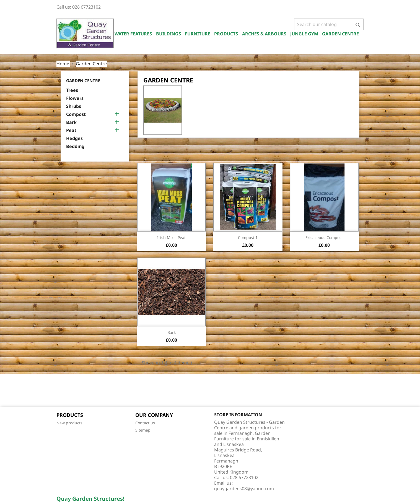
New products (69, 423)
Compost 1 (248, 237)
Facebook (63, 391)
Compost (76, 114)
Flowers (75, 98)
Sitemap (143, 430)
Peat (71, 130)
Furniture (198, 34)
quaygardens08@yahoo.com (244, 489)
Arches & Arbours (264, 34)
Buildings (168, 34)
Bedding (75, 146)
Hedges (74, 138)
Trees (72, 90)
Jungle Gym (304, 34)
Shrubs (74, 106)
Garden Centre (340, 34)
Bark (71, 122)
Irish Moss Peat (171, 237)
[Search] (329, 24)
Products (226, 34)
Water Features (133, 34)
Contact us (145, 423)
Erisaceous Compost (324, 237)
